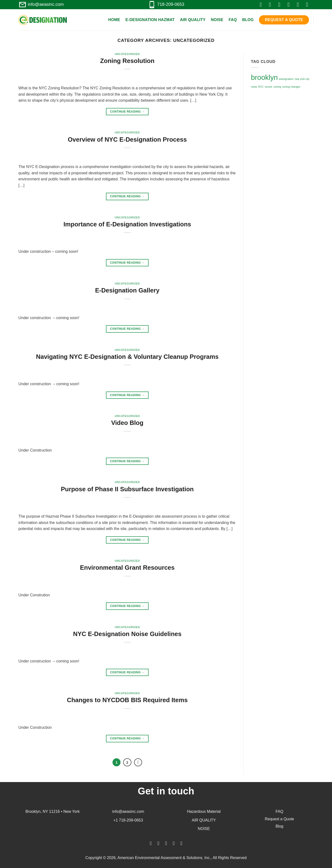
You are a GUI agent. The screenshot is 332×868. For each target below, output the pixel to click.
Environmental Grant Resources (127, 568)
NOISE (204, 829)
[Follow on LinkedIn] (300, 4)
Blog (248, 20)
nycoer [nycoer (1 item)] (269, 87)
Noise (217, 20)
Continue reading (127, 112)
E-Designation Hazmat (150, 20)
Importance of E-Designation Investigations (127, 224)
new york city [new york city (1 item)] (302, 79)
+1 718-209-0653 (128, 820)
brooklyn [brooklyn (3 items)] (264, 77)
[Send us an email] (290, 4)
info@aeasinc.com (41, 4)
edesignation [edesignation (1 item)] (286, 79)
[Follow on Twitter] (281, 4)
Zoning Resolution (127, 61)
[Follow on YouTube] (309, 4)
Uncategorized (127, 54)
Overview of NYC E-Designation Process (127, 139)
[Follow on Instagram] (272, 4)
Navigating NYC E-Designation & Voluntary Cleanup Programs (127, 357)
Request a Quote (284, 20)
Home (114, 20)
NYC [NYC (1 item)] (261, 87)
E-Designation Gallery (127, 290)
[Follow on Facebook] (263, 4)
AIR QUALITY (204, 820)
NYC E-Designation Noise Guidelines (127, 634)
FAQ (233, 20)
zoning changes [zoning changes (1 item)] (291, 87)
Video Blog (127, 423)
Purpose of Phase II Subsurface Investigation (127, 489)
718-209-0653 (166, 4)
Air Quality (193, 20)
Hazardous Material (204, 811)
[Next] (138, 762)
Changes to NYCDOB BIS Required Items (127, 700)
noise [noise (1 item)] (254, 87)
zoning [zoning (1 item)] (277, 87)
